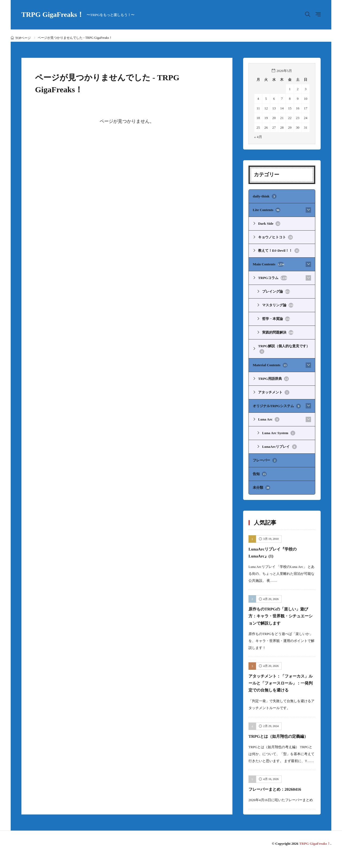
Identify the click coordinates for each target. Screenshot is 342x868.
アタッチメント (274, 391)
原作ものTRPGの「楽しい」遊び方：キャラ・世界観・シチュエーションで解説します (281, 613)
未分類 (261, 485)
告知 (260, 472)
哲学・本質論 (276, 318)
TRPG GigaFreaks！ (78, 15)
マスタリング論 (278, 304)
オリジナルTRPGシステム (277, 404)
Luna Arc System (278, 431)
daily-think (265, 196)
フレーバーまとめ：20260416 (279, 801)
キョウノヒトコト (275, 237)
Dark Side (269, 223)
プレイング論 (276, 291)
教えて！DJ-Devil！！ (279, 250)
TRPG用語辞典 (273, 377)
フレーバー (265, 458)
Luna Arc (269, 418)
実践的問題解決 (278, 331)
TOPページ (23, 38)
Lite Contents (266, 210)
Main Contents (268, 264)
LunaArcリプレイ (279, 445)
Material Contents (270, 364)
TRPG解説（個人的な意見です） (284, 348)
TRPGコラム (273, 277)
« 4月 (258, 137)
